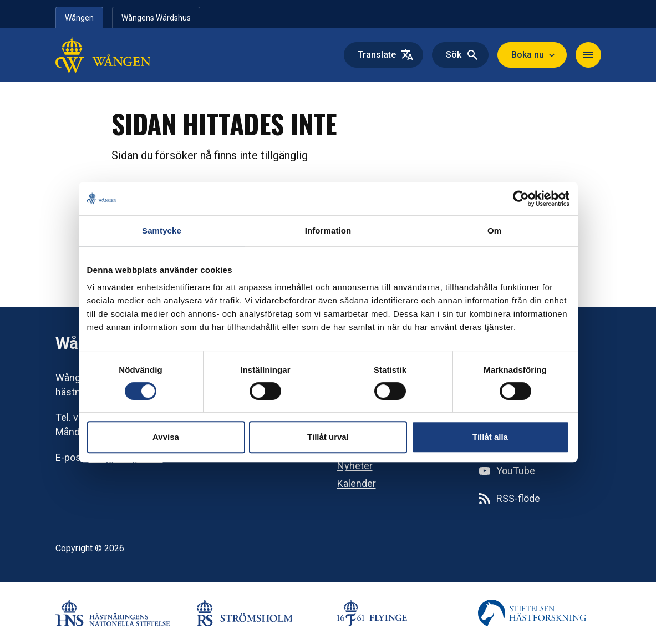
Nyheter (355, 466)
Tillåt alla (490, 437)
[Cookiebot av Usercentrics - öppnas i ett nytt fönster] (521, 199)
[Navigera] (588, 55)
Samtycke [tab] (162, 230)
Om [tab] (494, 230)
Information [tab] (328, 230)
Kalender (357, 483)
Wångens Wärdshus (156, 18)
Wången (79, 18)
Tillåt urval (328, 437)
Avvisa (166, 437)
